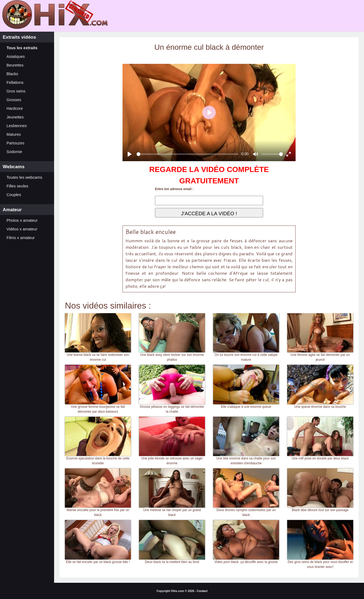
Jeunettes (15, 117)
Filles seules (17, 186)
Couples (14, 195)
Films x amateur (21, 238)
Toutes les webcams (24, 177)
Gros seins (16, 91)
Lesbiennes (17, 126)
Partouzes (15, 143)
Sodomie (14, 152)
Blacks (12, 74)
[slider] (188, 154)
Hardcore (15, 108)
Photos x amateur (22, 220)
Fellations (15, 82)
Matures (14, 134)
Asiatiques (16, 57)
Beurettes (15, 65)
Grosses (14, 100)
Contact (202, 591)
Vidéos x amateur (22, 229)
